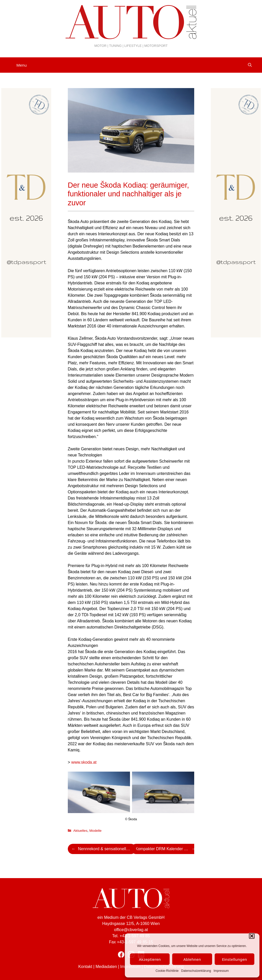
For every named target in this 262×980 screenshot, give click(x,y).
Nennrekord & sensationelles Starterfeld (107, 849)
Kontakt (85, 967)
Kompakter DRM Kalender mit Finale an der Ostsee (167, 849)
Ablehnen (192, 959)
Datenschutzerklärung (196, 971)
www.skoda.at (84, 762)
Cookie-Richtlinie (167, 971)
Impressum (221, 971)
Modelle (95, 831)
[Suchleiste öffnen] (250, 65)
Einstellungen (234, 959)
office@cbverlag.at (131, 930)
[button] (252, 936)
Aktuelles (80, 831)
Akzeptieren (150, 959)
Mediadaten (106, 967)
